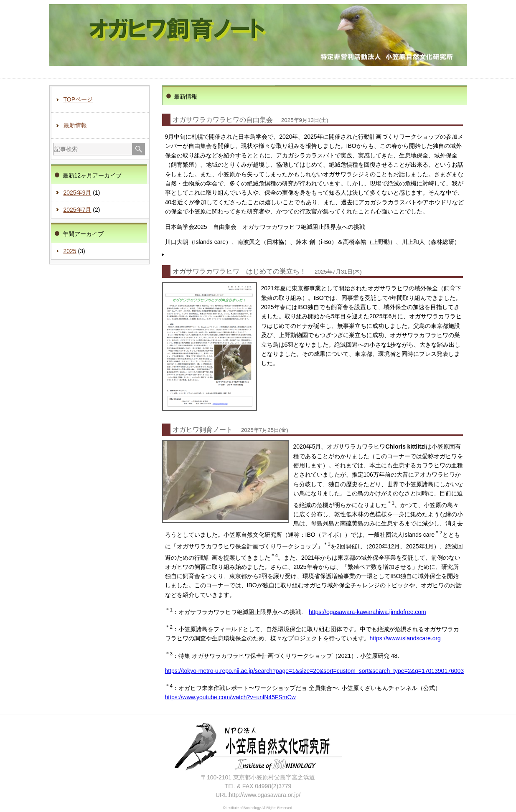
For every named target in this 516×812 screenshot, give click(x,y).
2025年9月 (78, 193)
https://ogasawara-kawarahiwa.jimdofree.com (367, 612)
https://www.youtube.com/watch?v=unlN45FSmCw (230, 697)
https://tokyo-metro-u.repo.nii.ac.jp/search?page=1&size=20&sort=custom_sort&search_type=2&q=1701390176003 (315, 671)
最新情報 (75, 125)
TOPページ (78, 99)
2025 (70, 251)
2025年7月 (78, 210)
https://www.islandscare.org (405, 638)
